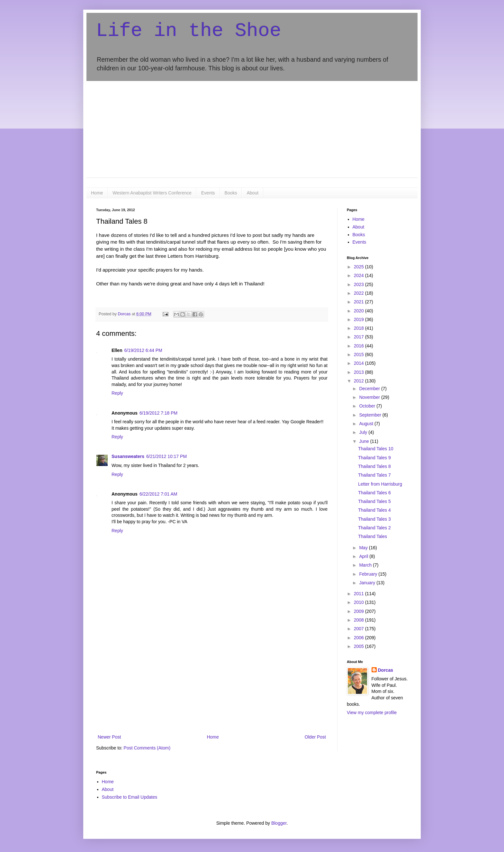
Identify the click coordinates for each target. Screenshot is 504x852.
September (371, 415)
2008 (360, 620)
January (368, 583)
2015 (360, 354)
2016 (360, 346)
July (364, 432)
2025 (360, 267)
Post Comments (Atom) (147, 748)
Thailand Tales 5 (374, 501)
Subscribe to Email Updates (130, 797)
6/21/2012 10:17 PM (166, 456)
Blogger (279, 823)
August (367, 424)
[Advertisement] (252, 129)
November (370, 397)
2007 (360, 629)
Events (208, 193)
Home (97, 193)
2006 (360, 638)
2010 (360, 602)
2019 (360, 319)
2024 (360, 275)
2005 (360, 646)
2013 (360, 372)
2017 (360, 337)
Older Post (315, 737)
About (252, 193)
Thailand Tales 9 (374, 458)
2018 (360, 328)
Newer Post (109, 737)
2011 (360, 594)
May (364, 548)
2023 (360, 284)
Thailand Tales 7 (374, 475)
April (364, 556)
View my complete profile (372, 713)
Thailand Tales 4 (374, 510)
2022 (360, 293)
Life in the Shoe (189, 31)
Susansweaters (128, 456)
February (369, 574)
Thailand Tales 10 (376, 449)
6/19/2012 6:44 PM (143, 350)
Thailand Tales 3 (374, 519)
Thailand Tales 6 (374, 493)
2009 (360, 611)
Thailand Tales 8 (374, 466)
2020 (360, 311)
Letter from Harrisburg (380, 484)
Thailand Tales (373, 536)
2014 (360, 363)
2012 (360, 381)
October (368, 406)
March (366, 565)
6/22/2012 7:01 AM (158, 494)
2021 (360, 302)
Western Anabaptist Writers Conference (152, 193)
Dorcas (386, 670)
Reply (117, 393)
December (370, 389)
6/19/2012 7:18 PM (158, 413)
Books (231, 193)
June (364, 441)
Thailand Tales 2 (374, 528)
